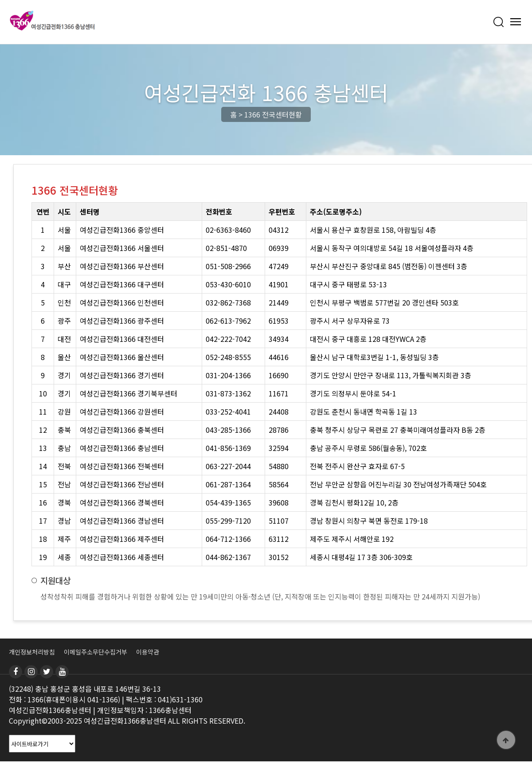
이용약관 (148, 652)
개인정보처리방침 (32, 652)
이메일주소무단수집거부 (96, 652)
